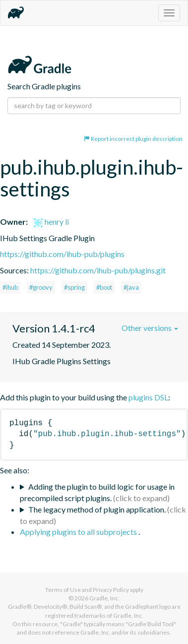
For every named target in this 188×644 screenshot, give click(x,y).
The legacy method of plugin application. (97, 509)
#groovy (41, 287)
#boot (104, 287)
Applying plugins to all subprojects (79, 532)
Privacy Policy (111, 590)
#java (131, 287)
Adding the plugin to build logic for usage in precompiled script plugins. (97, 492)
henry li (51, 222)
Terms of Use (63, 590)
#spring (74, 287)
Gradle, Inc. (104, 598)
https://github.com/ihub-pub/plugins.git (98, 270)
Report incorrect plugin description (133, 139)
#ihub (10, 287)
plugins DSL (148, 397)
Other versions (150, 328)
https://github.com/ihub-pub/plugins (62, 254)
